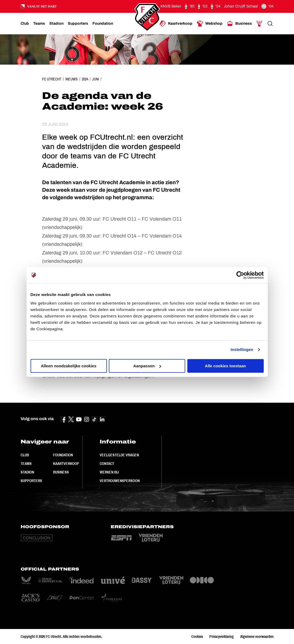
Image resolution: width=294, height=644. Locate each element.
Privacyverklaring (222, 636)
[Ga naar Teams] (39, 24)
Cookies (197, 636)
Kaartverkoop (66, 464)
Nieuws (72, 79)
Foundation (63, 455)
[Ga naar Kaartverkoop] (176, 24)
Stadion (27, 472)
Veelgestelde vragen (119, 455)
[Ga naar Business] (239, 24)
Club (25, 455)
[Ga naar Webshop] (210, 24)
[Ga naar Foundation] (103, 24)
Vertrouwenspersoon (120, 481)
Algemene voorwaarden (257, 636)
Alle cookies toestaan (225, 366)
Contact (107, 464)
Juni (96, 79)
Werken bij (109, 472)
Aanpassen (147, 366)
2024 (85, 79)
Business (61, 472)
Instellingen (242, 349)
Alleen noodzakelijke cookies (69, 366)
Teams (26, 464)
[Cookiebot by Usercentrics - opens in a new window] (240, 275)
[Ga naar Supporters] (78, 24)
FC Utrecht (52, 79)
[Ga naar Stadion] (56, 24)
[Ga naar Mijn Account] (259, 24)
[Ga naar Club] (25, 24)
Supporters (31, 481)
